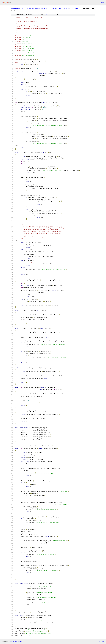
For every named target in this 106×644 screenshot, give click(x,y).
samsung (78, 8)
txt (99, 641)
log (51, 15)
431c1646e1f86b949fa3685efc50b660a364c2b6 (44, 8)
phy (72, 8)
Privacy (15, 641)
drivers (66, 8)
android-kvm (16, 8)
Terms (20, 641)
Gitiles (10, 641)
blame (55, 15)
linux (23, 8)
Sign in (102, 3)
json (103, 641)
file (46, 15)
